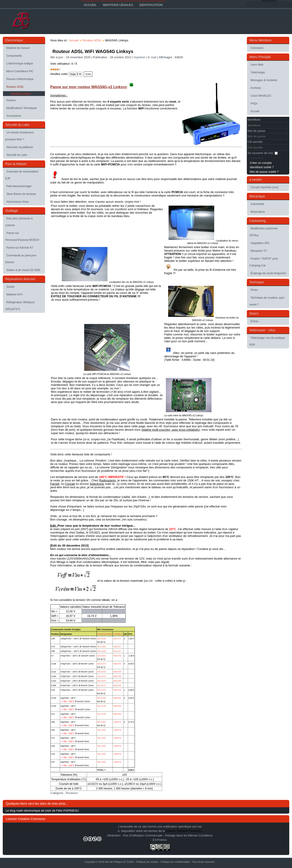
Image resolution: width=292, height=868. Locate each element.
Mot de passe (256, 131)
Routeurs (72, 793)
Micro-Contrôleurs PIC (20, 71)
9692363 (117, 698)
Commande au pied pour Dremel (21, 259)
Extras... (255, 321)
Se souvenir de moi (260, 153)
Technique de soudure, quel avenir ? (267, 301)
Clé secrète (255, 142)
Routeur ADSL (15, 87)
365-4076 (102, 664)
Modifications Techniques (22, 108)
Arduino (11, 100)
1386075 (117, 722)
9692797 (117, 639)
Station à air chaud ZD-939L (23, 270)
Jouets (10, 287)
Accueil (90, 5)
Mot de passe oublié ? (264, 172)
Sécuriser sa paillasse (20, 147)
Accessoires (14, 116)
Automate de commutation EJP (22, 175)
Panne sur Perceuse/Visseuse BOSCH (22, 236)
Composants (14, 56)
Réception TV (259, 251)
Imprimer (140, 57)
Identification (151, 5)
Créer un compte (261, 163)
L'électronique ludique (20, 64)
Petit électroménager (19, 186)
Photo (254, 290)
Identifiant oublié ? (262, 167)
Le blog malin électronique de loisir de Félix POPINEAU (42, 811)
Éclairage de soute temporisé (268, 273)
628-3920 (102, 656)
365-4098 (102, 639)
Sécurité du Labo (17, 155)
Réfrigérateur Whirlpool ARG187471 (20, 306)
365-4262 (102, 722)
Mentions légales (118, 5)
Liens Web (257, 65)
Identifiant (254, 120)
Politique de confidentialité (175, 862)
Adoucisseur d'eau (18, 202)
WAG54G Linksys (21, 93)
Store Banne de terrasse (21, 194)
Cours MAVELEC (261, 96)
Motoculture (258, 212)
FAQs (254, 104)
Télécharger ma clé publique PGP (267, 341)
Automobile (257, 204)
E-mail (152, 57)
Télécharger (258, 72)
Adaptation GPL (260, 243)
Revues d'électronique (20, 79)
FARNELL (118, 634)
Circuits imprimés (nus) (265, 187)
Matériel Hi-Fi (14, 295)
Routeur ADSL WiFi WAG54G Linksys (93, 51)
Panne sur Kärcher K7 (20, 248)
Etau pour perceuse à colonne (19, 222)
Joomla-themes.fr (156, 864)
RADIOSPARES (105, 634)
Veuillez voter (59, 74)
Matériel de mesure (18, 48)
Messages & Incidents (264, 80)
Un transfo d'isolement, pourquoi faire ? (20, 136)
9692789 (117, 656)
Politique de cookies (147, 862)
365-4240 (102, 698)
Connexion (257, 48)
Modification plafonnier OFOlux (264, 232)
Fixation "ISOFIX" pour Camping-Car (264, 262)
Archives (256, 88)
